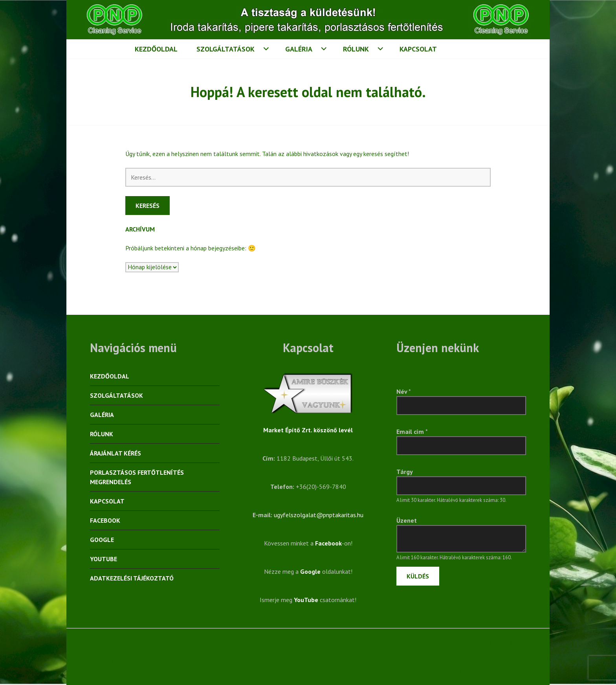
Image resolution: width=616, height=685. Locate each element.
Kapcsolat (418, 49)
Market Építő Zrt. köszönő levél (308, 430)
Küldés (418, 576)
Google (102, 540)
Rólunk (356, 49)
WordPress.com (131, 661)
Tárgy (405, 472)
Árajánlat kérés (115, 453)
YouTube (104, 559)
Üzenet (407, 520)
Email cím (412, 432)
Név (404, 391)
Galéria (299, 49)
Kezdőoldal (156, 49)
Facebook (105, 520)
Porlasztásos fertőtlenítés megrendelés (137, 477)
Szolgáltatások (225, 49)
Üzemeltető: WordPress (122, 652)
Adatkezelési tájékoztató (132, 578)
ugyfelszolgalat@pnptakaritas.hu (319, 515)
